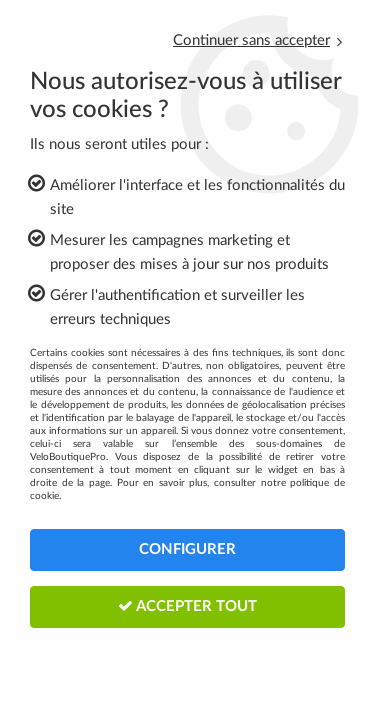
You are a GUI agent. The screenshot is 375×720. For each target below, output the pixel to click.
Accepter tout (187, 606)
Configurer (187, 549)
